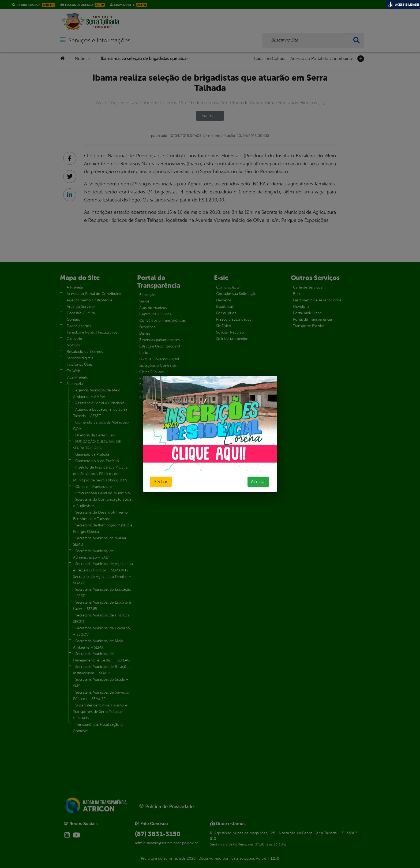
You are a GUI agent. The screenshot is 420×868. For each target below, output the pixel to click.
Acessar (258, 482)
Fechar (161, 482)
